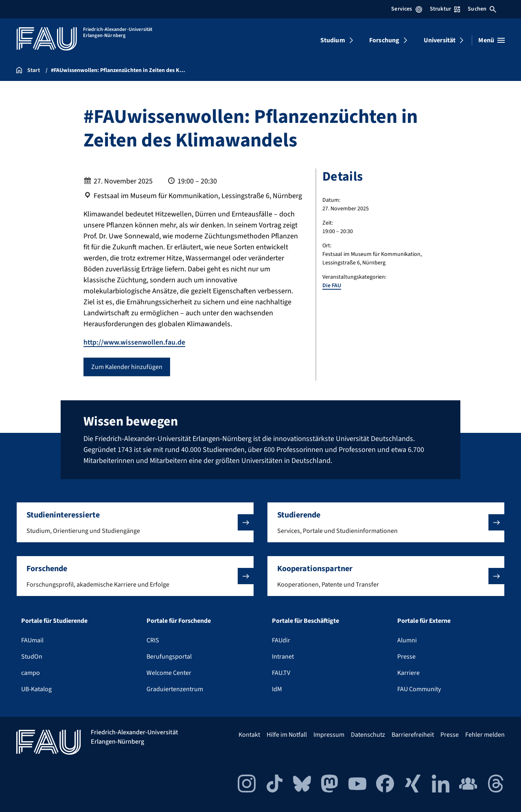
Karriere (408, 673)
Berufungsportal (169, 657)
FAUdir (281, 640)
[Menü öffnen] (491, 40)
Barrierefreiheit (413, 735)
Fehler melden (485, 735)
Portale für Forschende (179, 621)
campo (31, 673)
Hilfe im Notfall (287, 735)
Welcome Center (169, 673)
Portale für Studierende (54, 621)
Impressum (329, 735)
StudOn (32, 657)
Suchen (482, 9)
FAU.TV (281, 673)
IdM (277, 689)
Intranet (283, 657)
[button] (135, 522)
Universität (440, 40)
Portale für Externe (424, 621)
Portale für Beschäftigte (305, 621)
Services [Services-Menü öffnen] (406, 9)
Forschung (384, 40)
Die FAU (332, 286)
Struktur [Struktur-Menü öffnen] (445, 9)
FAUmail (32, 640)
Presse (406, 657)
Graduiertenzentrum (175, 689)
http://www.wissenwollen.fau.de (135, 342)
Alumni (407, 640)
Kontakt (249, 735)
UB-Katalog (36, 689)
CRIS (153, 640)
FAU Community (419, 689)
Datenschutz (368, 735)
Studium (333, 40)
